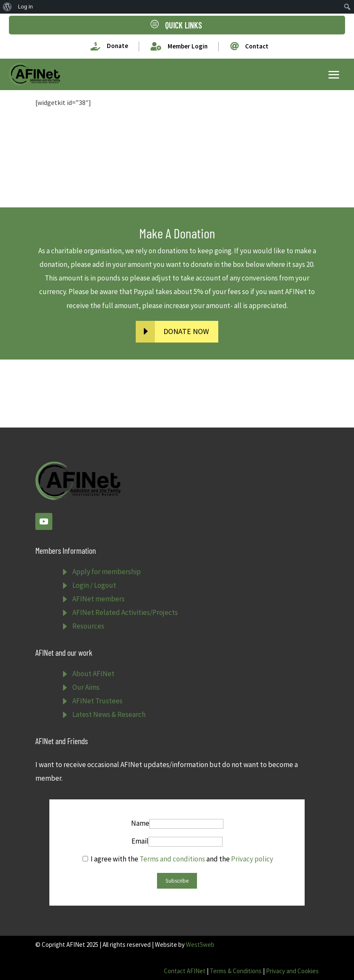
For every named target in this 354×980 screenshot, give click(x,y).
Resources (88, 626)
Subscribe (177, 881)
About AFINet (93, 674)
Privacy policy (252, 859)
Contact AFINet (185, 971)
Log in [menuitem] (25, 7)
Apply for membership (107, 572)
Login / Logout (94, 585)
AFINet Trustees (97, 701)
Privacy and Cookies (292, 971)
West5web (200, 945)
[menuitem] (7, 7)
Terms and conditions (172, 859)
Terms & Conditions (236, 971)
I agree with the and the (178, 859)
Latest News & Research (109, 714)
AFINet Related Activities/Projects (125, 612)
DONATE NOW (186, 331)
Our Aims (86, 687)
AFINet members (98, 599)
